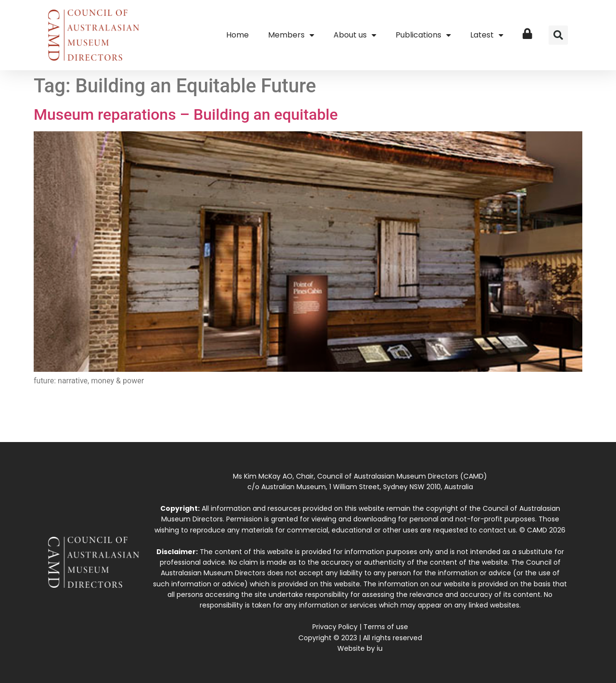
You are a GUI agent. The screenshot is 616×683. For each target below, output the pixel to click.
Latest (487, 35)
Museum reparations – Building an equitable (186, 114)
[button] (558, 35)
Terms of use (386, 627)
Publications (423, 35)
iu (380, 648)
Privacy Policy (335, 627)
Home (237, 35)
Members (291, 35)
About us (355, 35)
